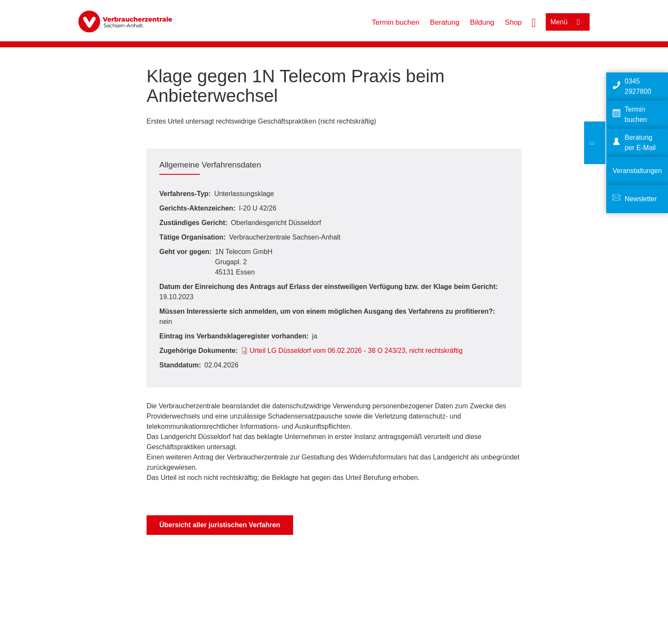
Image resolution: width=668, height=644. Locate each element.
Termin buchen (396, 22)
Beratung (445, 22)
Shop (513, 22)
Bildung (482, 22)
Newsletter (641, 199)
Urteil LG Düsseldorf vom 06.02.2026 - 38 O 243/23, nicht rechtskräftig (356, 351)
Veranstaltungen (637, 171)
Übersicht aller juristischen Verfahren (220, 525)
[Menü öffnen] (568, 22)
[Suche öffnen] (534, 22)
